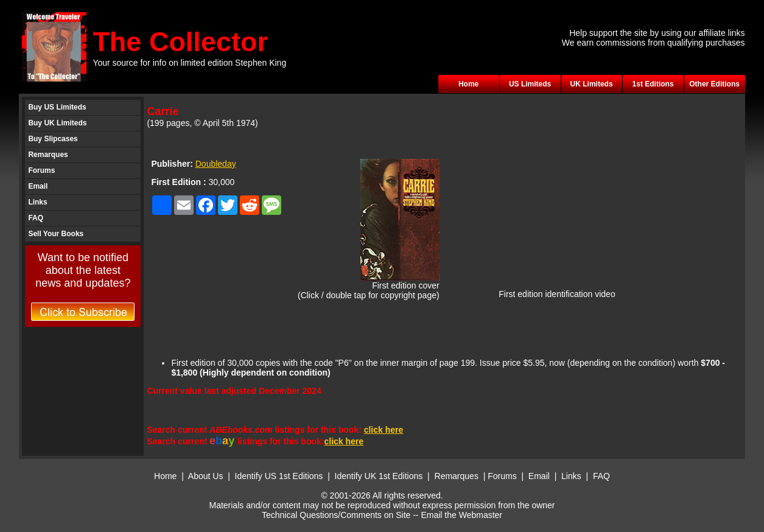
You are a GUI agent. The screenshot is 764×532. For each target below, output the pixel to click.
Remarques (48, 155)
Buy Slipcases (53, 139)
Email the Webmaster (461, 515)
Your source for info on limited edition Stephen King (189, 63)
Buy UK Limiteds (57, 123)
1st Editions (653, 84)
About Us (206, 476)
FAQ (36, 218)
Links (37, 202)
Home (468, 84)
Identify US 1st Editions (279, 476)
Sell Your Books (56, 234)
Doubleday (216, 164)
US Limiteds (530, 84)
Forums (41, 170)
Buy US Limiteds (57, 107)
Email (38, 186)
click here (384, 430)
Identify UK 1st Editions (380, 476)
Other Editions (714, 84)
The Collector (180, 42)
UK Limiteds (592, 84)
